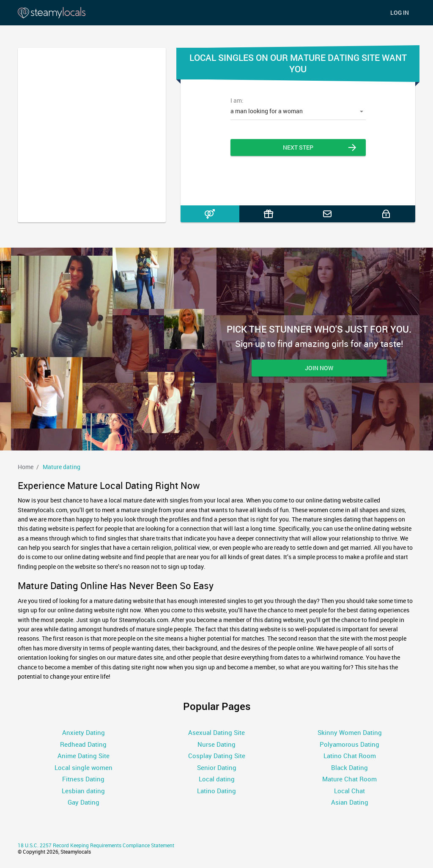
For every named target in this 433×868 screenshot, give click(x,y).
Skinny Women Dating (350, 732)
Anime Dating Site (84, 756)
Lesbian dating (83, 791)
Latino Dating (216, 791)
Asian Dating (350, 802)
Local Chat (349, 791)
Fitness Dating (83, 779)
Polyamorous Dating (349, 744)
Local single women (84, 767)
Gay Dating (84, 802)
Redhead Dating (83, 744)
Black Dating (349, 767)
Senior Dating (217, 767)
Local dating (217, 779)
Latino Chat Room (350, 756)
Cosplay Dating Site (217, 756)
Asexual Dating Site (216, 732)
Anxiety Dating (84, 732)
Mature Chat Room (349, 779)
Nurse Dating (216, 744)
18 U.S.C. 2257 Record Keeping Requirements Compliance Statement (96, 845)
